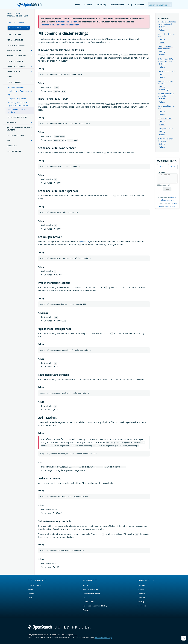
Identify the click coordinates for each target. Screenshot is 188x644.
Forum (31, 590)
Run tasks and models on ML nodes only (167, 23)
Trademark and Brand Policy (95, 606)
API (9, 95)
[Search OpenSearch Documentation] (160, 5)
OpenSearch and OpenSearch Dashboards (17, 15)
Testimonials (88, 602)
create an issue (170, 206)
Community (101, 5)
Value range (164, 90)
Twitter (141, 590)
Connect (141, 585)
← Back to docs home (15, 23)
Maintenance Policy (91, 594)
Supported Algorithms (17, 99)
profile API (85, 242)
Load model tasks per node (167, 107)
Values (162, 30)
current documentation (66, 22)
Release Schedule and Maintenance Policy (60, 25)
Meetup (141, 602)
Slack (30, 598)
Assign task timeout (166, 129)
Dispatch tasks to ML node (167, 35)
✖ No (173, 167)
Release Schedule (90, 590)
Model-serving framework (18, 91)
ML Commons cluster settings (17, 111)
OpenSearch (30, 5)
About (77, 5)
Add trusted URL (165, 118)
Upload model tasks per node (166, 95)
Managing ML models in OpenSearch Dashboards (18, 104)
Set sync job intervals (167, 71)
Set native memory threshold (166, 140)
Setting (162, 27)
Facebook (142, 606)
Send (167, 189)
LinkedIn (141, 594)
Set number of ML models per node (166, 60)
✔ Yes (162, 167)
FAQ (84, 598)
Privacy (86, 610)
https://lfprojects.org (103, 638)
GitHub (31, 594)
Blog (130, 5)
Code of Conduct (35, 585)
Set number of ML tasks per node (166, 48)
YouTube (141, 598)
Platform (88, 5)
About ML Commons (16, 87)
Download (140, 5)
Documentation (117, 5)
